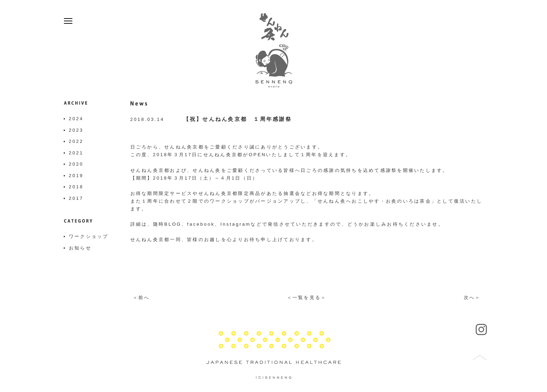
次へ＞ (472, 297)
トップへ (480, 358)
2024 (76, 119)
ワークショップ (89, 236)
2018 (76, 187)
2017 (76, 198)
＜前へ (141, 297)
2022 (76, 141)
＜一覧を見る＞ (307, 297)
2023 (76, 130)
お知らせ (80, 248)
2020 (76, 164)
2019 (76, 176)
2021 (76, 153)
